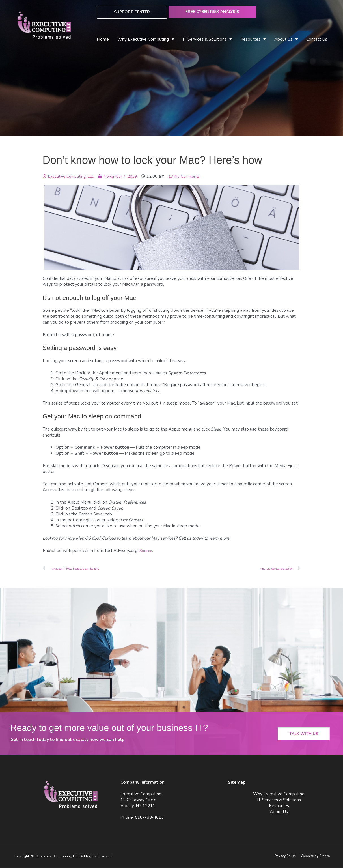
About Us (286, 39)
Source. (146, 551)
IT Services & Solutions (207, 39)
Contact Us (317, 39)
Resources (253, 39)
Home (103, 39)
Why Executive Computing (146, 39)
